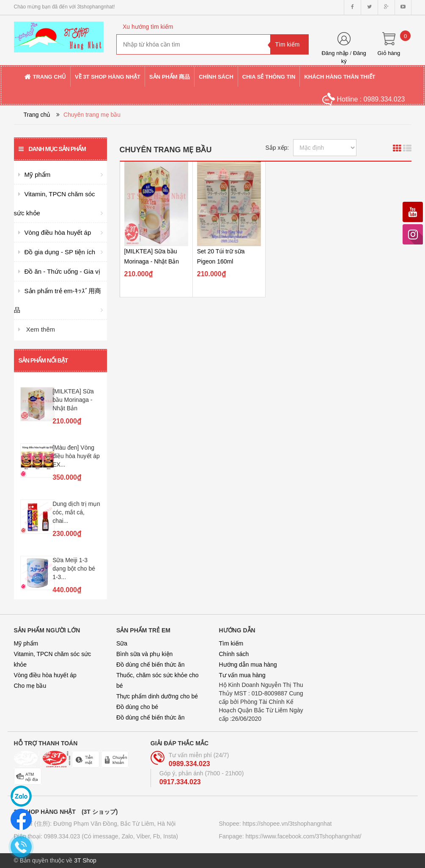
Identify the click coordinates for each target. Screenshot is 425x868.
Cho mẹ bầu (30, 686)
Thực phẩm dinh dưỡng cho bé (157, 696)
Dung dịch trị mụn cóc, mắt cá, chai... (76, 512)
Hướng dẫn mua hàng (248, 665)
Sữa (122, 643)
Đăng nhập (335, 53)
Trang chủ (37, 115)
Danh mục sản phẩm (52, 149)
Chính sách (234, 654)
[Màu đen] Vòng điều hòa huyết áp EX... (76, 456)
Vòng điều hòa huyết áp (45, 675)
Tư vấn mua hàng (242, 675)
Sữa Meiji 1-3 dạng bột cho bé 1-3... (74, 569)
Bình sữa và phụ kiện (144, 654)
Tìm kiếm (231, 643)
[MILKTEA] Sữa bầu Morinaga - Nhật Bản (73, 400)
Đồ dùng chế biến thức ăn (150, 665)
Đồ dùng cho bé (137, 707)
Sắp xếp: (277, 148)
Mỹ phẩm (26, 643)
